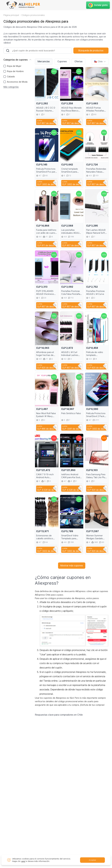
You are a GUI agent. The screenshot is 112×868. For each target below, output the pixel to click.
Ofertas (79, 61)
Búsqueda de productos (91, 51)
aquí (23, 861)
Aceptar (92, 860)
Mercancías (44, 61)
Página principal (11, 15)
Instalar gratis (98, 5)
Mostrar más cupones (72, 566)
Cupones (62, 61)
